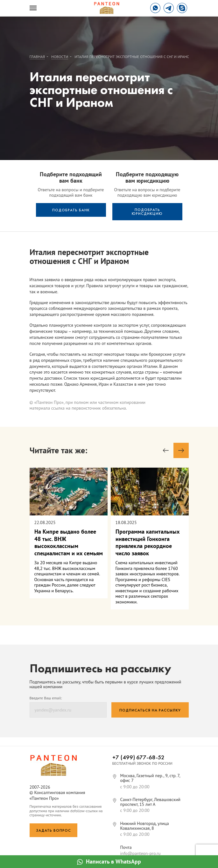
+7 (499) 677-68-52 (138, 757)
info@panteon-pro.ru (141, 853)
